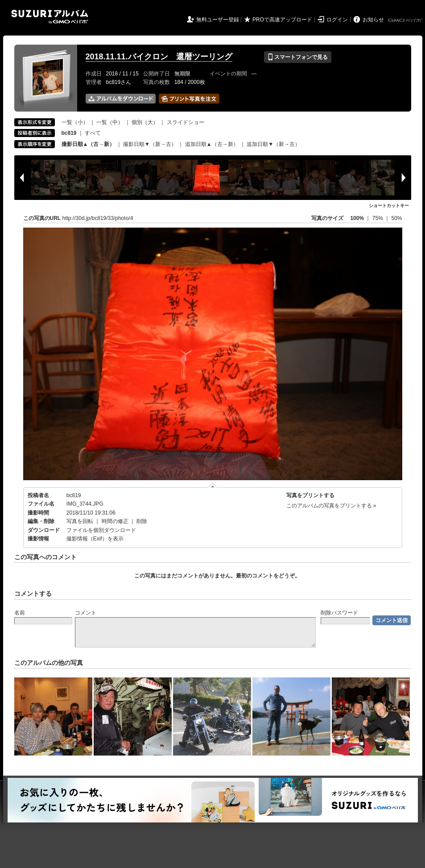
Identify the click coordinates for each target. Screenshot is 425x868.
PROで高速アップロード (282, 20)
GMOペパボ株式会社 (406, 21)
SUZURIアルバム (50, 17)
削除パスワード (339, 613)
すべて (93, 133)
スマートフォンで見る (298, 57)
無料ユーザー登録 (218, 20)
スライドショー (186, 122)
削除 (142, 521)
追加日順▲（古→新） (212, 144)
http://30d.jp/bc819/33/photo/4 (98, 218)
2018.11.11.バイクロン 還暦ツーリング (159, 57)
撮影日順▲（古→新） (88, 144)
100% (357, 218)
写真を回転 (80, 521)
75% (378, 218)
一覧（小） (75, 122)
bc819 (74, 495)
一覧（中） (110, 122)
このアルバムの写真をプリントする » (331, 506)
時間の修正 (115, 521)
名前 (20, 613)
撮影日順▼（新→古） (150, 144)
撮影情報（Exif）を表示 (95, 539)
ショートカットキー (389, 206)
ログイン (337, 20)
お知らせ (373, 20)
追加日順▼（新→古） (273, 144)
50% (396, 218)
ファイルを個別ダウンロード (101, 530)
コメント (86, 613)
